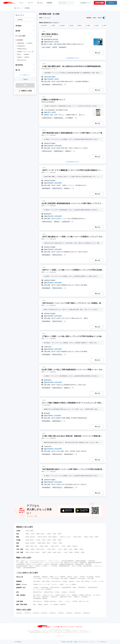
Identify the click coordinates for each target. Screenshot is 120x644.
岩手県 (33, 534)
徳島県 (65, 549)
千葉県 (75, 537)
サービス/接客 (20, 563)
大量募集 (40, 604)
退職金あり (77, 597)
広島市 (53, 549)
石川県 (44, 540)
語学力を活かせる (38, 601)
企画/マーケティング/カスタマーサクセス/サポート (33, 561)
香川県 (71, 549)
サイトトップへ (60, 636)
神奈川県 (105, 26)
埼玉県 (96, 26)
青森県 (27, 534)
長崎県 (49, 552)
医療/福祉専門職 (79, 564)
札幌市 (32, 531)
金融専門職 (88, 564)
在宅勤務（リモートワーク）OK (41, 584)
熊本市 (59, 552)
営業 (17, 561)
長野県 (60, 540)
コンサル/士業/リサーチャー (37, 563)
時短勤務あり (49, 589)
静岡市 (44, 543)
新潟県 (27, 540)
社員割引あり (54, 597)
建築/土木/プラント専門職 (71, 563)
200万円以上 (19, 613)
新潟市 (32, 540)
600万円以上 (53, 613)
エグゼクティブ (98, 566)
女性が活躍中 (37, 581)
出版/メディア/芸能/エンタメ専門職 (38, 566)
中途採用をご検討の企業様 (67, 642)
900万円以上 (78, 613)
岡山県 (38, 549)
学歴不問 (82, 577)
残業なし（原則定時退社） (80, 587)
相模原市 (55, 537)
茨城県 (86, 537)
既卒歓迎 (98, 577)
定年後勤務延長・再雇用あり (40, 598)
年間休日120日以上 (55, 587)
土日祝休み (36, 587)
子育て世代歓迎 (55, 578)
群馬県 (97, 537)
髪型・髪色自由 (86, 581)
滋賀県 (69, 546)
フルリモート (55, 584)
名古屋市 (62, 26)
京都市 (46, 546)
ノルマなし (68, 601)
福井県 (49, 540)
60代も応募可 (82, 578)
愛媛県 (76, 549)
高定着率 (65, 581)
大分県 (66, 552)
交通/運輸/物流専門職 (64, 566)
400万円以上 (36, 613)
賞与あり (58, 592)
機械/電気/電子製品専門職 (95, 563)
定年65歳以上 (85, 597)
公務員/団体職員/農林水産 (29, 568)
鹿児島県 (77, 552)
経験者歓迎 (45, 577)
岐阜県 (55, 543)
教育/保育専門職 (88, 566)
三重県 (60, 543)
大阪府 (27, 546)
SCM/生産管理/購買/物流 (68, 561)
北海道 (27, 531)
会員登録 (99, 3)
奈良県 (64, 546)
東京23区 (44, 26)
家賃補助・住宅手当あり (85, 595)
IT (46, 563)
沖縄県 (83, 552)
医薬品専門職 (54, 564)
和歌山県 (75, 546)
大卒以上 (76, 577)
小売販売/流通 (91, 561)
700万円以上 (61, 613)
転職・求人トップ (19, 8)
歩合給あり (65, 592)
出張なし (61, 601)
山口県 (60, 549)
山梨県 (54, 540)
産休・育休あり (37, 595)
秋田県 (49, 534)
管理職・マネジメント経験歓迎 (57, 577)
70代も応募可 (91, 578)
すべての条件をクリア (25, 75)
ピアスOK (101, 581)
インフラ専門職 (53, 566)
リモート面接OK (54, 604)
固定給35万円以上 (49, 592)
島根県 (33, 549)
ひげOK (78, 581)
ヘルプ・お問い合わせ (101, 642)
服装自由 (72, 581)
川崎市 (88, 26)
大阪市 (53, 26)
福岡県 (27, 552)
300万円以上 (28, 613)
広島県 (49, 549)
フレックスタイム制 (38, 589)
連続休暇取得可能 (66, 587)
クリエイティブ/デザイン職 (56, 563)
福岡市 (37, 552)
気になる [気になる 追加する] (98, 53)
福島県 (60, 534)
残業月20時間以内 (93, 587)
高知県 (81, 549)
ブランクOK (46, 578)
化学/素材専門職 (20, 564)
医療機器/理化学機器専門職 (66, 564)
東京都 (71, 26)
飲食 (26, 563)
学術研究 (19, 568)
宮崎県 (71, 552)
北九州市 (32, 552)
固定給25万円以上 (38, 592)
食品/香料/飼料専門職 (22, 566)
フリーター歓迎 (37, 578)
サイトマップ (92, 642)
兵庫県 (53, 546)
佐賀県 (44, 552)
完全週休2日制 (44, 587)
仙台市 (42, 534)
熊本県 (55, 552)
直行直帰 (75, 601)
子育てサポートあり (48, 595)
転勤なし (62, 584)
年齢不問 (69, 577)
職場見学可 (63, 604)
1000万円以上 (87, 613)
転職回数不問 (73, 578)
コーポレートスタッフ (54, 561)
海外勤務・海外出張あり (50, 601)
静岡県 (39, 543)
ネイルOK (94, 581)
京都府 (42, 546)
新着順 (94, 18)
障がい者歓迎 (64, 578)
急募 (34, 604)
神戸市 (57, 546)
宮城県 (38, 534)
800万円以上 (70, 613)
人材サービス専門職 (76, 566)
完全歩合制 (72, 592)
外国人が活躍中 (46, 581)
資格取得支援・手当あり (66, 597)
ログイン (111, 3)
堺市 (36, 546)
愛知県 (27, 543)
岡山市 (42, 549)
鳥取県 (27, 549)
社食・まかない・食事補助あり (41, 597)
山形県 (54, 534)
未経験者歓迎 (37, 577)
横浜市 (79, 26)
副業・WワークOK (84, 601)
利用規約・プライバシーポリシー (81, 642)
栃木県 (91, 537)
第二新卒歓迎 (90, 577)
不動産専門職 (83, 563)
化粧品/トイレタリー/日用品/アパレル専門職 (38, 564)
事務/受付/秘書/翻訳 (81, 561)
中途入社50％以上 (56, 581)
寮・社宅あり (97, 595)
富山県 (38, 540)
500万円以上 (45, 613)
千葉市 (79, 537)
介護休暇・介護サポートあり (62, 595)
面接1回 (46, 604)
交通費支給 (75, 595)
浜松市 (48, 543)
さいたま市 (67, 537)
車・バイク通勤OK (71, 584)
